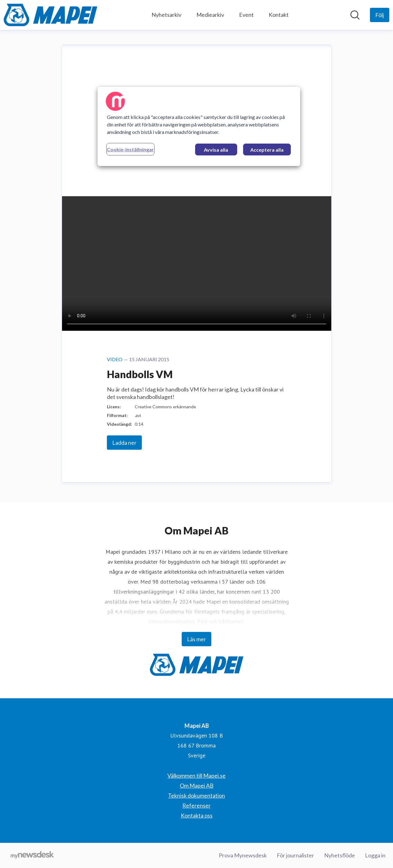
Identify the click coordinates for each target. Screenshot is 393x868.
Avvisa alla (216, 150)
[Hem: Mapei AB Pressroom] (50, 15)
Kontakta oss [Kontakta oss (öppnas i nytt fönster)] (197, 815)
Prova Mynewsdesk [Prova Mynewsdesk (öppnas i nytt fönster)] (243, 855)
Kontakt (279, 15)
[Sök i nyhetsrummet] (355, 15)
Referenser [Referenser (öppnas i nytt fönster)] (196, 805)
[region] (199, 126)
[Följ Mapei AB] (380, 15)
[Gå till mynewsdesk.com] (32, 856)
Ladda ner (124, 443)
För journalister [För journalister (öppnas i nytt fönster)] (295, 855)
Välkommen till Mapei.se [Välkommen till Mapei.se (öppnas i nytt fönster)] (196, 776)
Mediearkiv (210, 15)
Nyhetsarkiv (166, 15)
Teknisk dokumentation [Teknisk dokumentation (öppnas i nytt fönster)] (196, 795)
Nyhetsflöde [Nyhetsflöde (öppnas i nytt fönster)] (340, 855)
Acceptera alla (267, 150)
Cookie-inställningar (130, 149)
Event (246, 15)
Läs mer (196, 639)
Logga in (375, 855)
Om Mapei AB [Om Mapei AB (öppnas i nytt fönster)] (197, 785)
